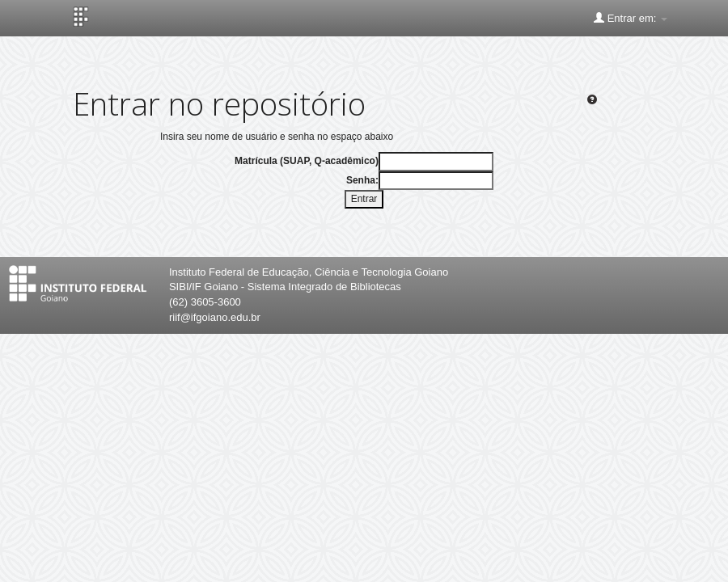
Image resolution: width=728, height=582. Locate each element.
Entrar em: (631, 18)
